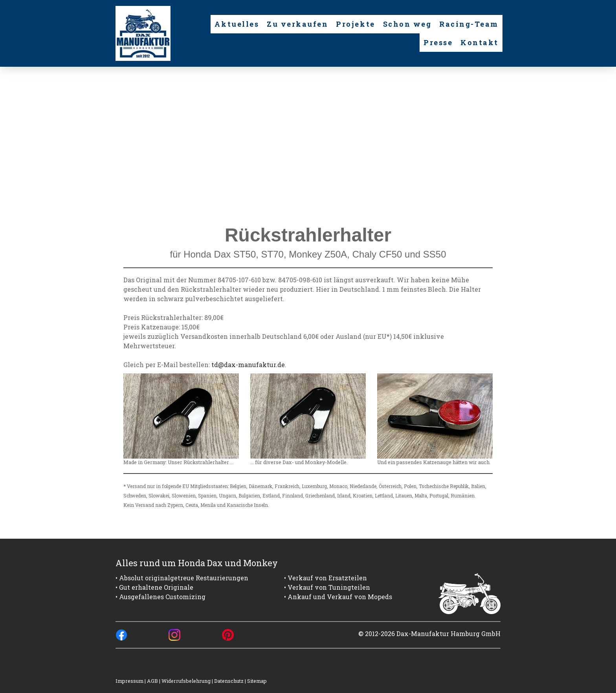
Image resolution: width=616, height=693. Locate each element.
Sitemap (257, 681)
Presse (438, 42)
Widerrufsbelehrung (186, 681)
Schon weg (407, 24)
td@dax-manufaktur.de (248, 365)
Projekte (355, 24)
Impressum (129, 681)
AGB (152, 681)
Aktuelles (237, 24)
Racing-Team (469, 24)
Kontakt (479, 42)
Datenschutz (229, 681)
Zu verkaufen (297, 24)
